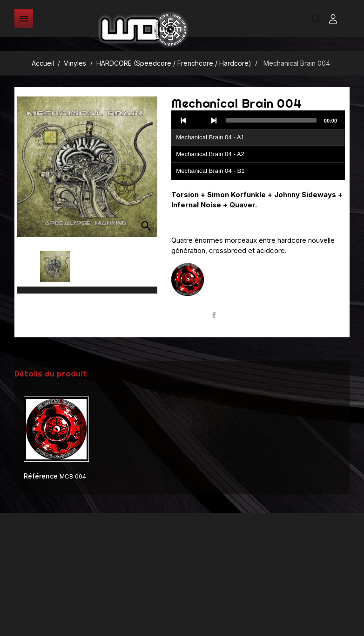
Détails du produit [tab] (51, 373)
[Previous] (184, 120)
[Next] (214, 120)
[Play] (199, 120)
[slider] (271, 120)
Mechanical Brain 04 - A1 (210, 137)
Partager (214, 315)
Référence (41, 476)
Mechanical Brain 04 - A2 (210, 154)
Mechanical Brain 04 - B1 (210, 171)
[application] (258, 145)
